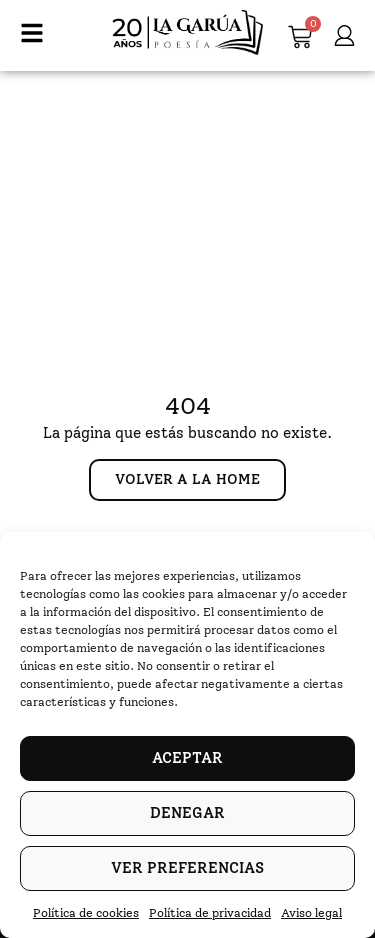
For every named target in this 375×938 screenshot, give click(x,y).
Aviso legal (311, 913)
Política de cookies (86, 913)
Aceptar (187, 758)
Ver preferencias (187, 868)
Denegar (187, 813)
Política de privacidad (210, 913)
